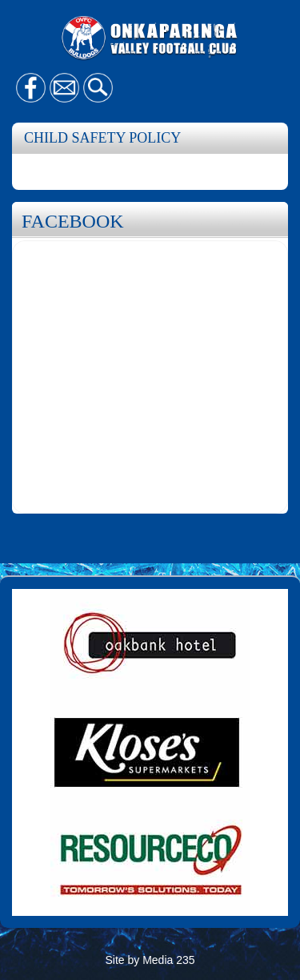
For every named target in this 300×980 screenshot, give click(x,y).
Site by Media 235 (150, 960)
